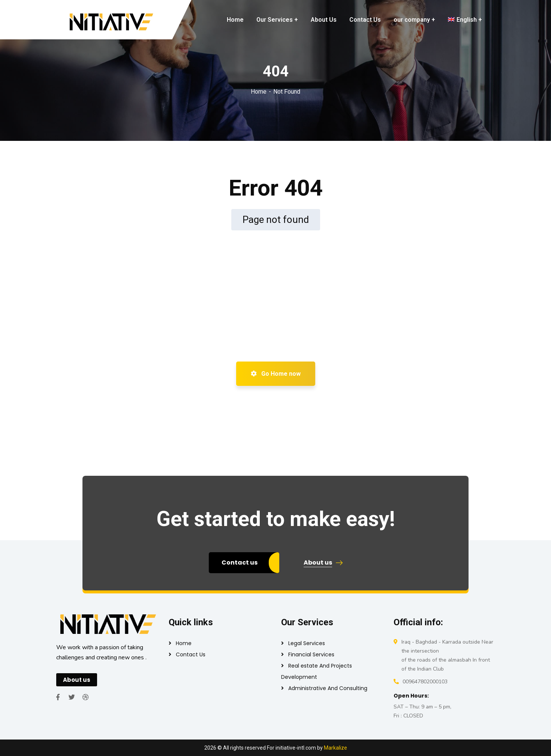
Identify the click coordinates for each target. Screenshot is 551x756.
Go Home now (276, 374)
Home (259, 92)
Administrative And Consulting (328, 688)
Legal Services (307, 643)
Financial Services (311, 654)
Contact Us (191, 654)
